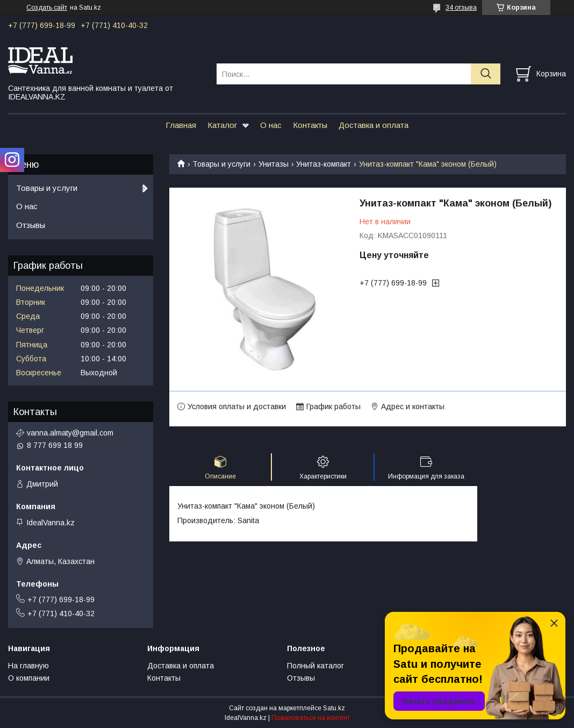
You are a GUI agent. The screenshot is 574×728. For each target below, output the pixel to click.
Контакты (310, 125)
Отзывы (31, 225)
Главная (181, 125)
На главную (28, 666)
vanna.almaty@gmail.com (70, 433)
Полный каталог (315, 666)
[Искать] (486, 74)
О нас (271, 125)
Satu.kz (334, 708)
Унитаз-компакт (324, 164)
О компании (29, 678)
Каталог (222, 125)
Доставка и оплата (374, 125)
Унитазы (274, 164)
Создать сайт (47, 8)
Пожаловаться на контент (311, 718)
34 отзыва (461, 8)
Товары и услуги (221, 164)
